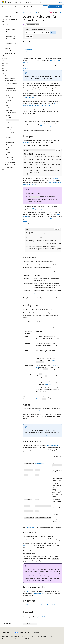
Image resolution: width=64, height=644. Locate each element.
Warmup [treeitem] (8, 152)
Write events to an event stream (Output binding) (41, 605)
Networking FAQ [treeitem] (9, 167)
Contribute (30, 636)
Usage (26, 51)
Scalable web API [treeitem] (10, 29)
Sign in (60, 2)
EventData (32, 452)
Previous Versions (15, 636)
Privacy (36, 636)
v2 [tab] (25, 118)
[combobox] (11, 16)
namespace (27, 545)
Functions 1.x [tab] (38, 322)
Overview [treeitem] (10, 118)
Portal (45, 7)
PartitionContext (39, 463)
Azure (29, 13)
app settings (55, 360)
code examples (30, 527)
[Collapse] (17, 13)
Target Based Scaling (29, 98)
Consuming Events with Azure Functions (41, 411)
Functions (35, 13)
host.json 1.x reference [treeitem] (10, 162)
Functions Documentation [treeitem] (10, 19)
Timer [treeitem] (7, 147)
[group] (43, 164)
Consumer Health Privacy (48, 636)
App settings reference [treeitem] (10, 78)
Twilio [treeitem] (7, 150)
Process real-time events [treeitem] (12, 46)
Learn (25, 13)
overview (26, 68)
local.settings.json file (32, 399)
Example (27, 45)
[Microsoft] (3, 2)
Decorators (27, 47)
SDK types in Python (44, 435)
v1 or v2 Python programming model (41, 219)
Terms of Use (5, 639)
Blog (23, 636)
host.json (28, 591)
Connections (37, 294)
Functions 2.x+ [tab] (28, 322)
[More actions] (61, 13)
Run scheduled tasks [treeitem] (11, 43)
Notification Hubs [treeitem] (10, 130)
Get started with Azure (55, 7)
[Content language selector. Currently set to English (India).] (7, 632)
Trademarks (13, 639)
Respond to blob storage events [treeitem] (12, 33)
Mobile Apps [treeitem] (9, 128)
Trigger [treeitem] (9, 120)
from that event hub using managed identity (38, 580)
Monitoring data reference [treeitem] (11, 165)
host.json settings (39, 593)
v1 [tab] (29, 118)
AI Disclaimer (5, 636)
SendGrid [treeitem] (8, 137)
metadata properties (52, 445)
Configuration (28, 49)
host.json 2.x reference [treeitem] (10, 160)
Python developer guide (47, 126)
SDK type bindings (37, 209)
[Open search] (56, 2)
